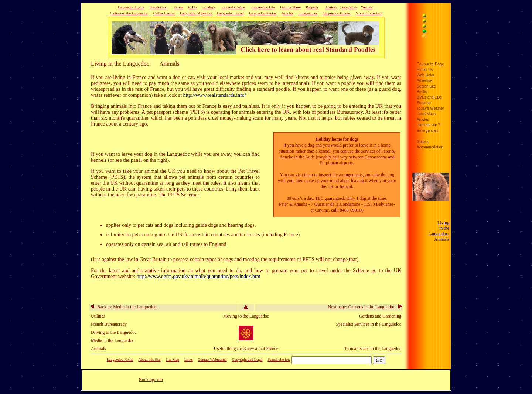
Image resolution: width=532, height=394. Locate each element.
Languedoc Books (230, 13)
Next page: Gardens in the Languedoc (365, 307)
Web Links (425, 75)
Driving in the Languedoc (114, 332)
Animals (98, 349)
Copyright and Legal (247, 359)
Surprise (424, 103)
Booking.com (151, 380)
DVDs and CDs (429, 97)
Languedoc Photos (263, 13)
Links (189, 359)
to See (179, 7)
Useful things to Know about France (246, 349)
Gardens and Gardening (380, 316)
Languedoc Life (263, 7)
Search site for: (279, 359)
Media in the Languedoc (112, 340)
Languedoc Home (131, 7)
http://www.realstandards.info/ (215, 95)
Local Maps (426, 114)
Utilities (98, 316)
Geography (349, 7)
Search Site (426, 86)
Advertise (424, 81)
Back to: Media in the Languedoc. (124, 307)
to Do (193, 7)
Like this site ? (428, 125)
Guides (423, 142)
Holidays (208, 7)
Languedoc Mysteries (196, 13)
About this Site (149, 359)
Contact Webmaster (212, 359)
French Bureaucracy (109, 324)
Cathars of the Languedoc (129, 13)
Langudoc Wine (233, 7)
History (332, 7)
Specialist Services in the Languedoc (369, 324)
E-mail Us (425, 70)
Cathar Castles (164, 13)
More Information (369, 13)
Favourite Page (431, 64)
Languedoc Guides (336, 13)
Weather (367, 7)
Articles (287, 13)
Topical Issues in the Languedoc (373, 349)
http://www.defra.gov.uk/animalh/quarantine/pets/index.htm (199, 276)
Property (312, 7)
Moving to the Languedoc (246, 316)
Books (422, 92)
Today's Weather (430, 108)
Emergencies (308, 13)
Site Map (172, 359)
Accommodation (430, 147)
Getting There (290, 7)
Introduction (158, 7)
